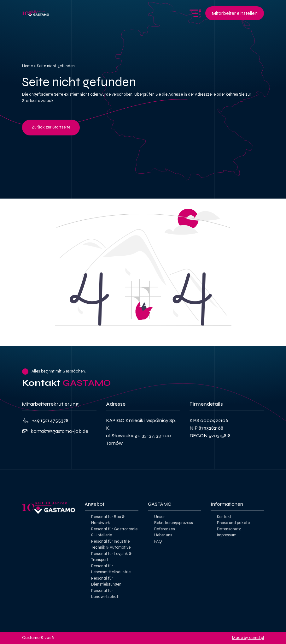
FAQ (158, 541)
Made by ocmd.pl (248, 638)
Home (27, 66)
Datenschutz (229, 529)
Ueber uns (163, 535)
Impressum (227, 535)
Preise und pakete (233, 523)
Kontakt (224, 517)
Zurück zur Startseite (51, 127)
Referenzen (165, 529)
